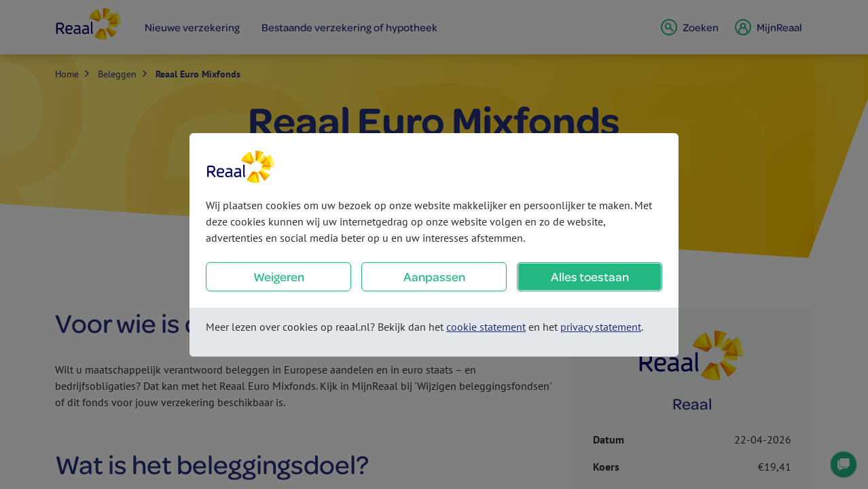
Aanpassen (434, 277)
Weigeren (279, 277)
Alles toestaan (590, 277)
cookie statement (486, 327)
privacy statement (601, 327)
